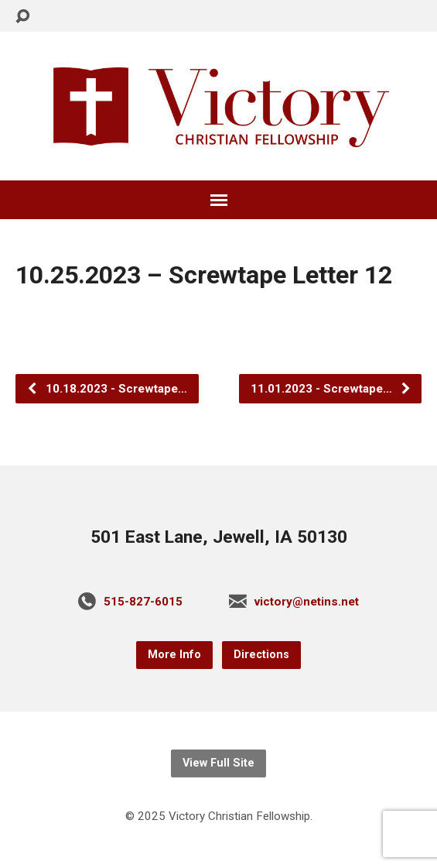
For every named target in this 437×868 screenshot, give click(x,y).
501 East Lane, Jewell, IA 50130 (219, 537)
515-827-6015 (143, 602)
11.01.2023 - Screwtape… (331, 389)
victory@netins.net (307, 602)
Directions (261, 655)
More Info (174, 655)
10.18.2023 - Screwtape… (107, 389)
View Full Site (218, 763)
